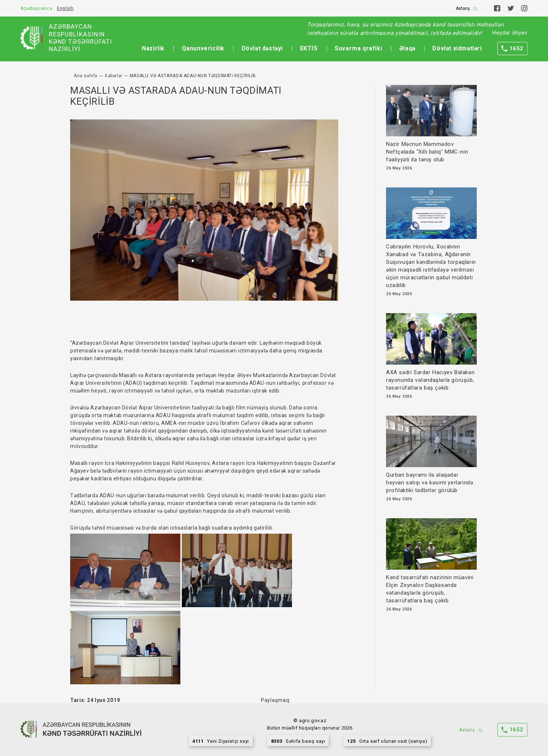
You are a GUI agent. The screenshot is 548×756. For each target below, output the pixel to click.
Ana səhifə (86, 76)
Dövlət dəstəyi (262, 48)
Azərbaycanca (36, 8)
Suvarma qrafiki (358, 48)
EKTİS (309, 48)
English (65, 8)
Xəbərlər (113, 76)
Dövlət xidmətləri (457, 48)
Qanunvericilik (203, 48)
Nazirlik (153, 48)
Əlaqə (407, 48)
